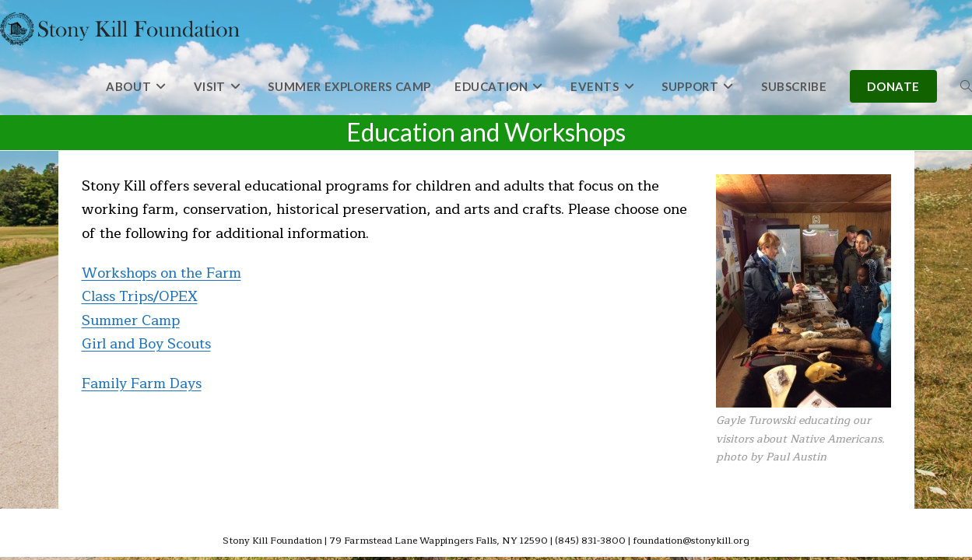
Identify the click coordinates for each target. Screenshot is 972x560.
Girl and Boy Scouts (146, 344)
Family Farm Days (142, 383)
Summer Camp (131, 320)
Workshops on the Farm (161, 273)
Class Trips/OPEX (140, 296)
